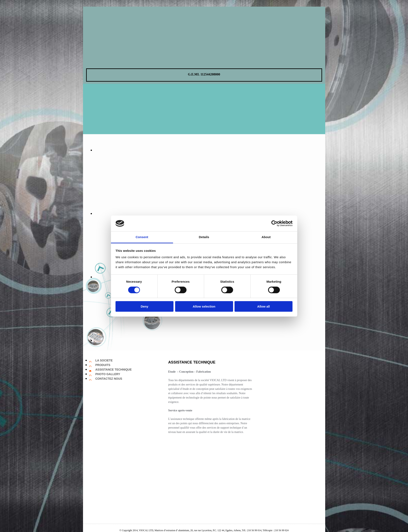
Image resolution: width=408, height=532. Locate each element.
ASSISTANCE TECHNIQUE (114, 370)
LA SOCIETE (104, 360)
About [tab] (266, 237)
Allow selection (204, 306)
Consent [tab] (142, 237)
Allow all (264, 306)
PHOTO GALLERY (108, 374)
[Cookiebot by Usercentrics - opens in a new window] (274, 223)
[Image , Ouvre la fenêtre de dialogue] (191, 150)
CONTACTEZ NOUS (109, 379)
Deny (145, 306)
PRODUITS (103, 365)
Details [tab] (204, 237)
